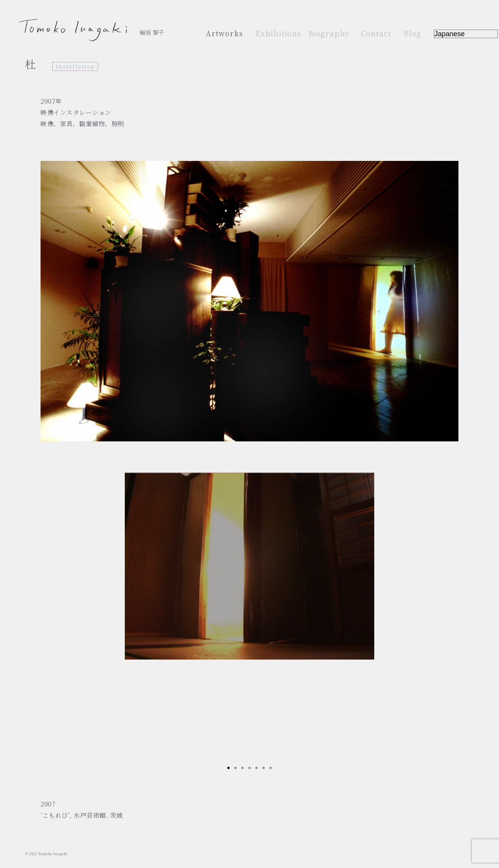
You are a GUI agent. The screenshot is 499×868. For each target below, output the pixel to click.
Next (464, 617)
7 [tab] (271, 768)
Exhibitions (279, 33)
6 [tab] (264, 768)
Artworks (225, 33)
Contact (376, 33)
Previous (35, 617)
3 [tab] (242, 768)
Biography (329, 33)
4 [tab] (249, 768)
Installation (75, 66)
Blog (413, 33)
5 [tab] (257, 768)
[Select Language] (466, 34)
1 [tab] (228, 768)
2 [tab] (235, 768)
